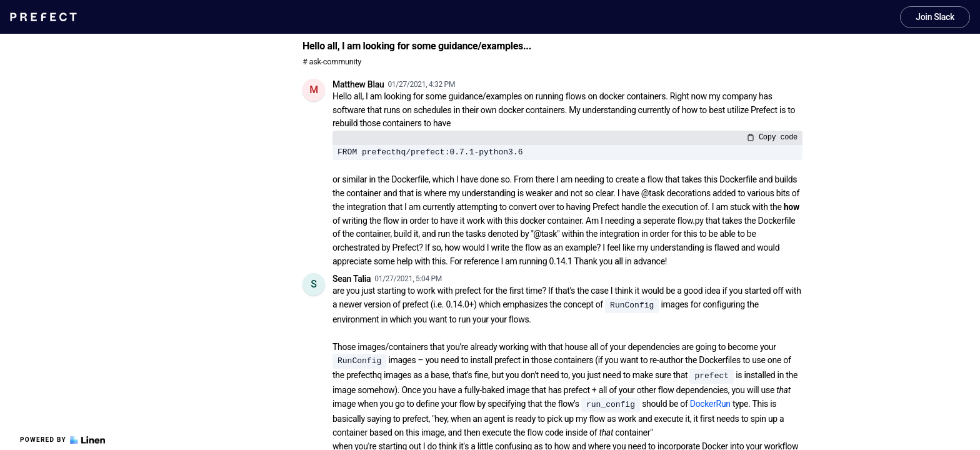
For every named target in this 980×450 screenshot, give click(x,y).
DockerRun (710, 404)
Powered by (62, 440)
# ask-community (332, 62)
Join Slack (935, 17)
